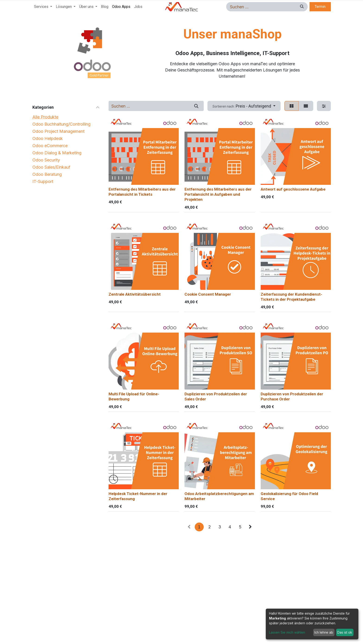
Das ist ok (345, 632)
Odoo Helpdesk (48, 138)
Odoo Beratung (47, 174)
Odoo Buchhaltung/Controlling (61, 124)
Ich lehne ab (324, 632)
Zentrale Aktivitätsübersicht (135, 294)
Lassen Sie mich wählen (287, 632)
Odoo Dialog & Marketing (57, 153)
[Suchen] (301, 7)
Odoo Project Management (58, 131)
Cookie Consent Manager (208, 294)
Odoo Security (46, 160)
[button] (244, 106)
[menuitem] (43, 7)
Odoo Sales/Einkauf (51, 167)
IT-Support (43, 181)
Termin (320, 7)
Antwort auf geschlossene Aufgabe (293, 189)
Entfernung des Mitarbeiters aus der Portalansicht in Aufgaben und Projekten (218, 194)
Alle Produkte (45, 117)
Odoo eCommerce (50, 146)
